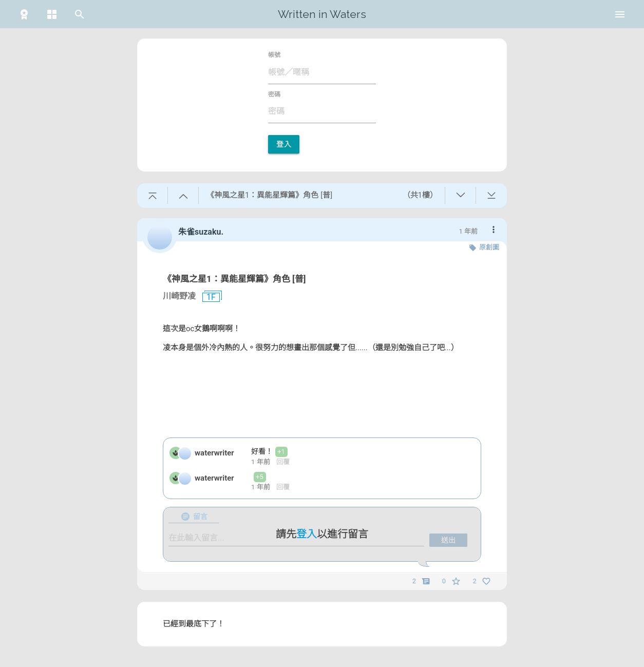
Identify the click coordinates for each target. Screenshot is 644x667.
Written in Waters (322, 14)
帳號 (274, 55)
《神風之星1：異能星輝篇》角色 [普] (234, 279)
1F (207, 297)
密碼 (274, 94)
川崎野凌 (179, 296)
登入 (284, 144)
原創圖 (489, 247)
